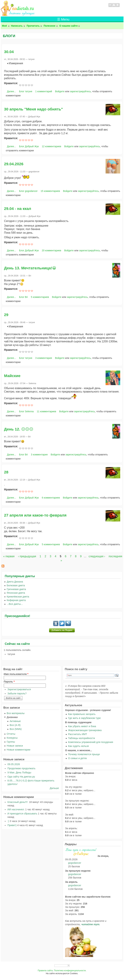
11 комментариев (46, 411)
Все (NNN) (16, 729)
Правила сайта (45, 971)
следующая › (97, 556)
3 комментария (44, 358)
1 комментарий (44, 91)
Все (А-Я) (15, 725)
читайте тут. (91, 924)
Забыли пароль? (17, 693)
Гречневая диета (16, 589)
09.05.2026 (14, 764)
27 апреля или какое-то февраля (35, 515)
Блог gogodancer (28, 191)
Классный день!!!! (18, 802)
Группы (11, 742)
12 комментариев (51, 146)
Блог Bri (24, 297)
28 (6, 472)
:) (8, 821)
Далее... (12, 91)
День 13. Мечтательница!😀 (30, 268)
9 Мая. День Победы (19, 772)
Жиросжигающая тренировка (85, 730)
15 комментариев (50, 191)
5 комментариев (40, 297)
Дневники (12, 717)
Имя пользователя (16, 674)
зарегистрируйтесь (80, 91)
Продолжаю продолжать (21, 768)
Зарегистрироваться (19, 689)
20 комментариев (51, 250)
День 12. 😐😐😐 (19, 429)
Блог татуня (26, 91)
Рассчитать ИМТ (77, 734)
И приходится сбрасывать (22, 814)
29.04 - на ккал (18, 209)
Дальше (54, 788)
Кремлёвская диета (18, 597)
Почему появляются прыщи (84, 754)
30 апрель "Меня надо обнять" (34, 109)
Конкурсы (12, 738)
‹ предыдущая (27, 556)
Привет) (12, 825)
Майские (12, 376)
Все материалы (16, 713)
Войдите (60, 91)
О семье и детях (77, 758)
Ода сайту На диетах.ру (21, 777)
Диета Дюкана (15, 582)
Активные (15, 721)
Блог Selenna (26, 411)
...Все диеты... (15, 604)
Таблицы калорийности (81, 738)
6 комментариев (51, 498)
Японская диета (16, 593)
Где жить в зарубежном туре (84, 718)
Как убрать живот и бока (82, 726)
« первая (9, 556)
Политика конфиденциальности (70, 971)
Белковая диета (16, 585)
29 (6, 315)
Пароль (9, 682)
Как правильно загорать (82, 714)
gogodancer (75, 863)
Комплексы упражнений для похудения (91, 742)
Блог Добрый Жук (29, 146)
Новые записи (15, 746)
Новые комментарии (19, 750)
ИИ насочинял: (16, 809)
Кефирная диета (16, 600)
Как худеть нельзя (78, 746)
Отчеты (11, 734)
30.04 (9, 52)
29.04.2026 (14, 164)
